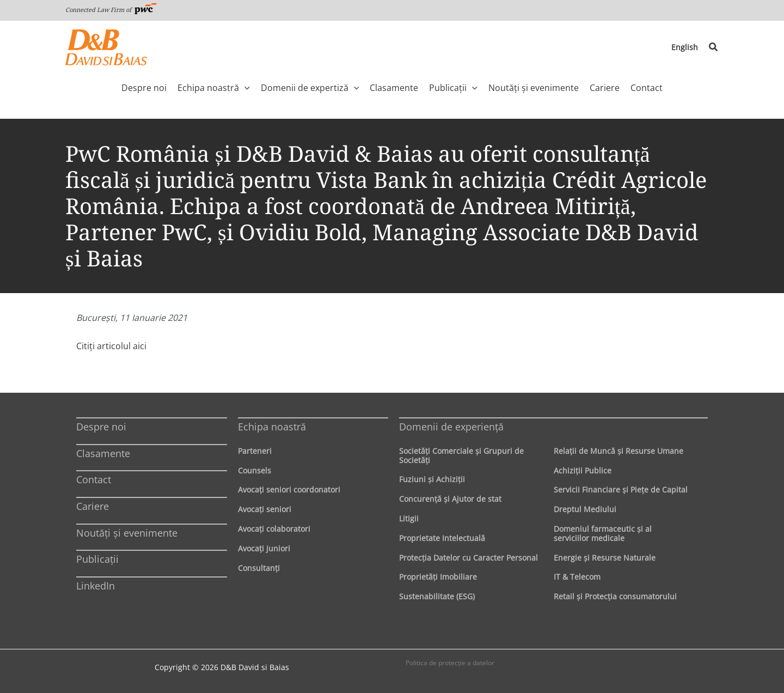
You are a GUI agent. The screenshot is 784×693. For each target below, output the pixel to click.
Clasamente (103, 453)
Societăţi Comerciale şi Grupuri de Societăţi (461, 455)
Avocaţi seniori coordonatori (289, 490)
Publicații (97, 559)
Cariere (93, 506)
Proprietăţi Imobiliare (438, 577)
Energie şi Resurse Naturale (605, 558)
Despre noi (101, 427)
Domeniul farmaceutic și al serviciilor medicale (603, 533)
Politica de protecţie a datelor (450, 663)
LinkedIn (96, 586)
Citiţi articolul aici (111, 346)
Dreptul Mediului (585, 509)
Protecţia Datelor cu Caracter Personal (468, 558)
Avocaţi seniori (265, 509)
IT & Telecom (577, 577)
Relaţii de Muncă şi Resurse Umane (618, 451)
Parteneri (255, 451)
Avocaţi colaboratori (274, 529)
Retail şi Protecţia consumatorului (615, 596)
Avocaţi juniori (264, 548)
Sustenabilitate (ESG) (437, 596)
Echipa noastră (272, 427)
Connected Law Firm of (111, 10)
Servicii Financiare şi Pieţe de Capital (621, 490)
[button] (714, 47)
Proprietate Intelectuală (442, 538)
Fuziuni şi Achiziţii (432, 479)
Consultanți (259, 568)
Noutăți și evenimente (127, 533)
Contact (94, 479)
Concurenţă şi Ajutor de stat (450, 499)
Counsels (255, 470)
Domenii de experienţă (451, 427)
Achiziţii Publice (583, 470)
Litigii (409, 518)
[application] (244, 88)
